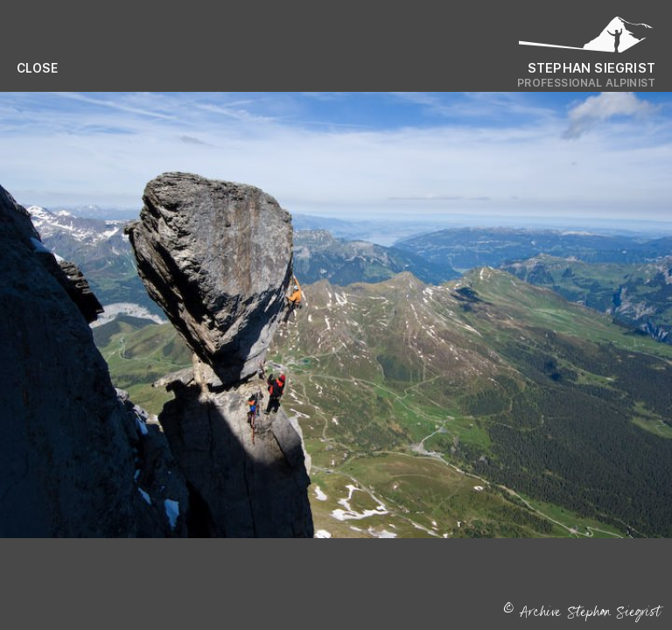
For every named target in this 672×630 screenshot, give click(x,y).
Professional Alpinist (586, 83)
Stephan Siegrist (591, 68)
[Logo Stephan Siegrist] (586, 39)
